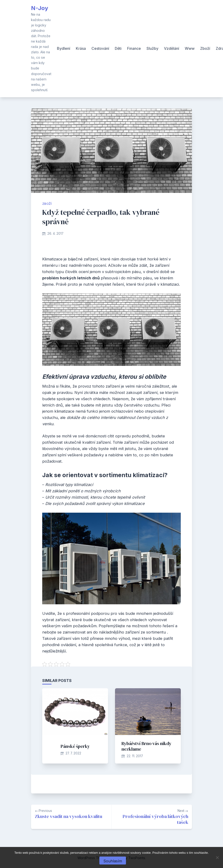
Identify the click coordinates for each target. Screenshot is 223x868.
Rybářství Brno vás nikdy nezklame (146, 746)
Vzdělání (172, 48)
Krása (81, 48)
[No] (217, 857)
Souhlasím (113, 861)
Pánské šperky (75, 746)
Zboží (205, 48)
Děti (118, 48)
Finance (134, 48)
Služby (152, 48)
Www (190, 48)
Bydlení (64, 48)
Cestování (100, 48)
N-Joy (40, 8)
